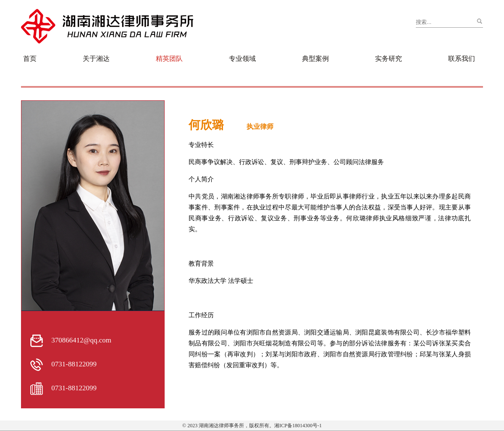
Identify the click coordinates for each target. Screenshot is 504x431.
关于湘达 (96, 59)
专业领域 (242, 59)
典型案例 (315, 59)
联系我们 (462, 59)
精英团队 (169, 59)
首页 (30, 59)
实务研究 (388, 59)
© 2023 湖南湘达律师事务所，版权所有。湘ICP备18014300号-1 (252, 426)
